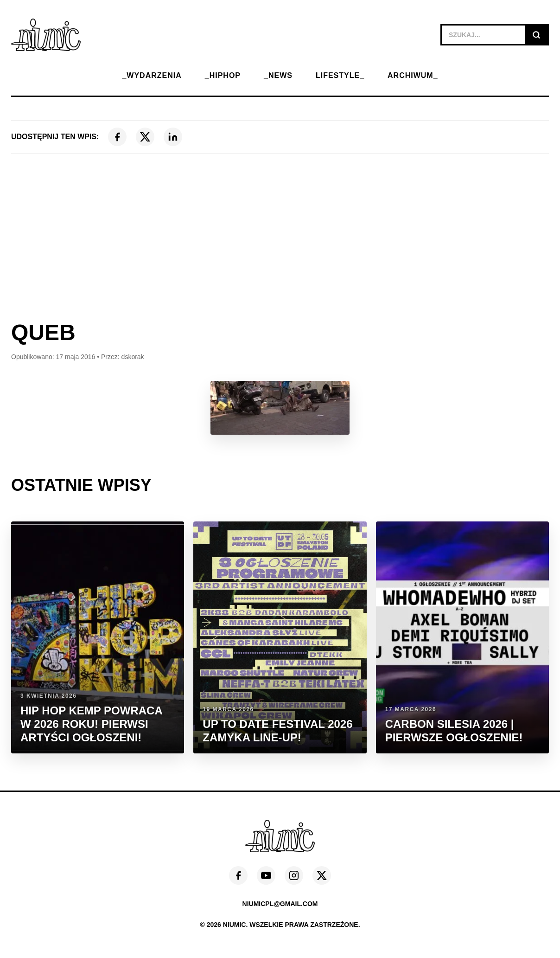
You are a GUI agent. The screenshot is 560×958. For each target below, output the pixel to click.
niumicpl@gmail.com (280, 904)
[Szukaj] (536, 35)
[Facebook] (117, 137)
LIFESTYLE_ (340, 75)
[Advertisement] (280, 237)
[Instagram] (294, 875)
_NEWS (278, 75)
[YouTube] (266, 875)
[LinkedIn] (173, 137)
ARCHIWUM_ (413, 75)
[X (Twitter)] (145, 137)
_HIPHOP (223, 75)
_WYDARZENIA (152, 75)
